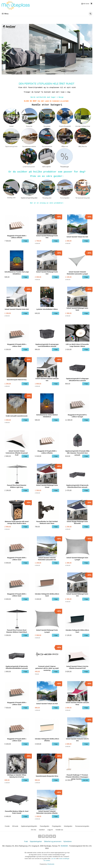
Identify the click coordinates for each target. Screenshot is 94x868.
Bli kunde (15, 826)
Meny (5, 14)
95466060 (64, 846)
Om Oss (33, 830)
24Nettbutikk (51, 864)
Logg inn (50, 830)
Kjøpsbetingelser (36, 841)
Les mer (54, 859)
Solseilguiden (68, 826)
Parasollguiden (45, 826)
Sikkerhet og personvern (53, 841)
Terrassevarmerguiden (82, 826)
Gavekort (42, 830)
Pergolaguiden (57, 826)
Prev (6, 49)
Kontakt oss (59, 830)
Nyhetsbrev (68, 841)
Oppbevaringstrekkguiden (29, 826)
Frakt (26, 841)
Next (92, 49)
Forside (7, 826)
